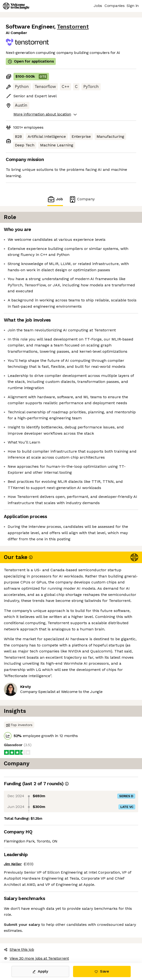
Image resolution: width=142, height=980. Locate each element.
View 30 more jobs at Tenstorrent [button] (36, 958)
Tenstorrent (73, 27)
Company (82, 199)
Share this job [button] (19, 949)
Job (55, 199)
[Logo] (16, 6)
